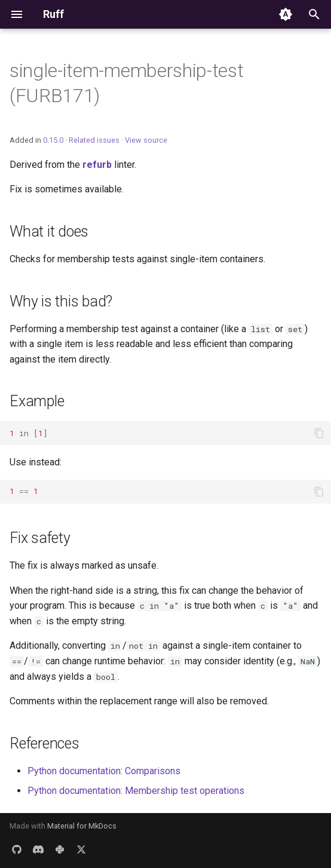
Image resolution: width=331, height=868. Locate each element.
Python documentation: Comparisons (104, 771)
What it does (49, 231)
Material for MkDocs (82, 826)
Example (37, 401)
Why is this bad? (61, 301)
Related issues (94, 140)
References (45, 743)
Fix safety (40, 538)
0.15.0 (53, 140)
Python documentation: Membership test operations (136, 791)
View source (146, 140)
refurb (97, 165)
